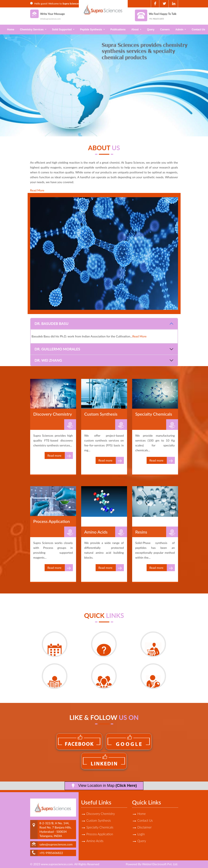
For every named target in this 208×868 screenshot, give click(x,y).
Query (151, 30)
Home (11, 30)
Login (141, 834)
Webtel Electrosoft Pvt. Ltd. (160, 864)
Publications (118, 30)
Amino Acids (95, 841)
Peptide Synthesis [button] (91, 30)
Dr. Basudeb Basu (52, 324)
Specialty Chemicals (100, 827)
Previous (10, 84)
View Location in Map (104, 786)
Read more (60, 455)
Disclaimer (145, 827)
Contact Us (145, 820)
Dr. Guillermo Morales (57, 349)
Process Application (100, 834)
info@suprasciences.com (50, 19)
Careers (165, 30)
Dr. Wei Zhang (48, 360)
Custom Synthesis (99, 820)
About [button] (135, 30)
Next (198, 84)
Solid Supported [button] (62, 30)
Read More (37, 190)
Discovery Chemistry (101, 814)
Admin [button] (180, 30)
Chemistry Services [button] (32, 30)
